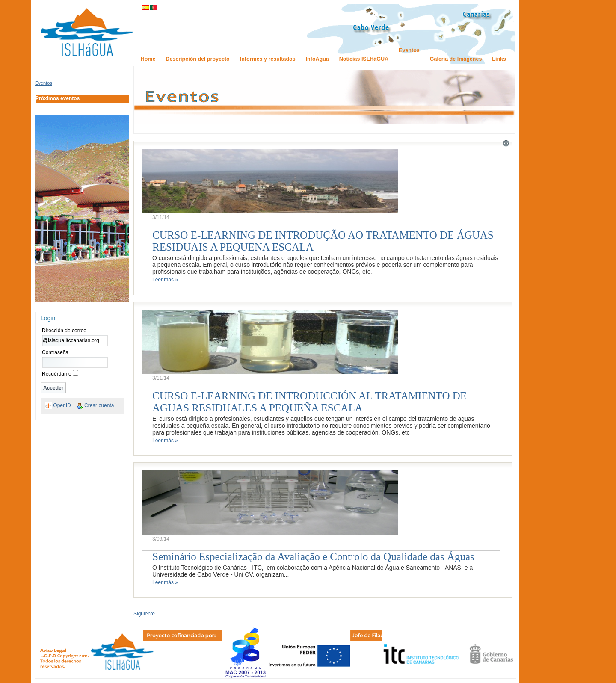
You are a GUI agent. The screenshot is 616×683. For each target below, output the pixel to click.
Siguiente (144, 614)
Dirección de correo (64, 331)
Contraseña (55, 352)
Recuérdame (57, 374)
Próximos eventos (58, 98)
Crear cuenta (99, 405)
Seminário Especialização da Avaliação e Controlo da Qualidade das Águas (313, 557)
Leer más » (165, 280)
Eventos (44, 83)
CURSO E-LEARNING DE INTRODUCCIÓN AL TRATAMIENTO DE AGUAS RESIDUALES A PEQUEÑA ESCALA (309, 402)
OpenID (62, 405)
